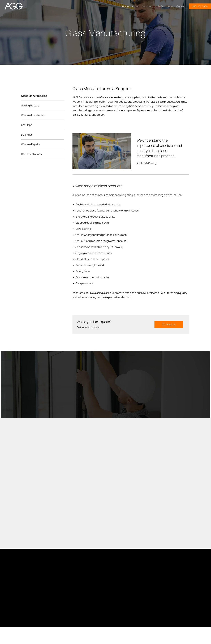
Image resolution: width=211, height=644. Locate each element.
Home (125, 6)
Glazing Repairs (30, 105)
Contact (181, 6)
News (170, 6)
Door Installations (31, 154)
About (135, 6)
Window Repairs (31, 144)
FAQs (161, 6)
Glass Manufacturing (34, 96)
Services (148, 6)
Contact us (169, 324)
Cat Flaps (27, 125)
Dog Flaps (27, 135)
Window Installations (33, 115)
